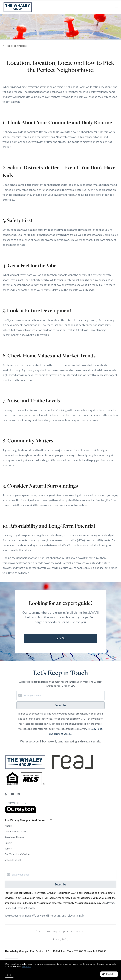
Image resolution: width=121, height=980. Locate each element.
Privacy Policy (61, 939)
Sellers (8, 848)
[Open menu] (117, 7)
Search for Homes (14, 837)
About (8, 826)
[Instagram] (18, 794)
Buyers (8, 843)
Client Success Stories (16, 831)
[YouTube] (12, 794)
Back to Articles (17, 46)
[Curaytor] (20, 812)
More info (27, 966)
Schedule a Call (13, 860)
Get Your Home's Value (17, 854)
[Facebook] (6, 794)
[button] (109, 974)
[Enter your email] (64, 695)
